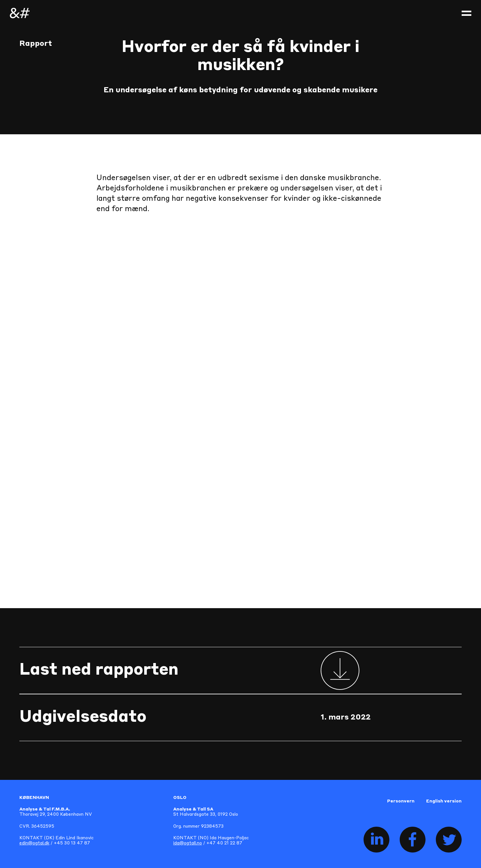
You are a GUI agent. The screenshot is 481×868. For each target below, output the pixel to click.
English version (444, 801)
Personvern (401, 801)
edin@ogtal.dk (34, 843)
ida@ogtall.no (188, 843)
